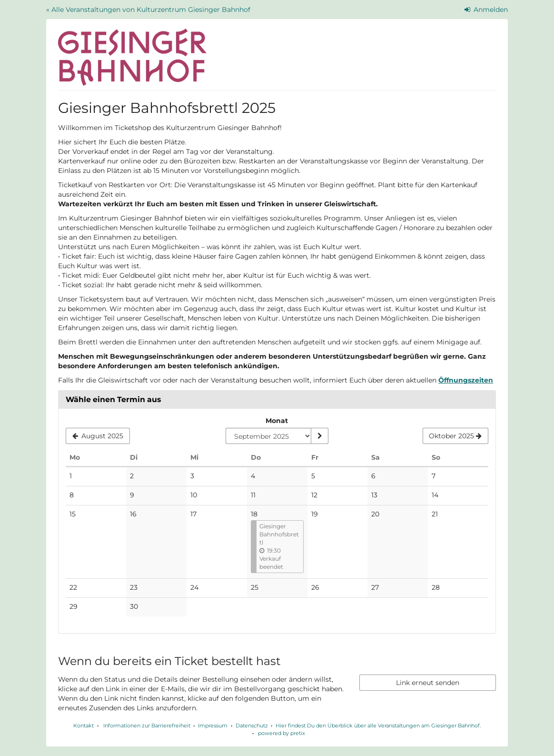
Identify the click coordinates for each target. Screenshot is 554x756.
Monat (277, 421)
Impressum (213, 726)
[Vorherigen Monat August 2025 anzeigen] (98, 436)
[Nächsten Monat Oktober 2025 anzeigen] (455, 436)
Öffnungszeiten (466, 380)
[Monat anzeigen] (319, 436)
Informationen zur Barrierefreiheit (146, 726)
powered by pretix (282, 733)
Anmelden (486, 10)
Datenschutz (252, 726)
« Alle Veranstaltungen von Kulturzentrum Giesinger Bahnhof (148, 10)
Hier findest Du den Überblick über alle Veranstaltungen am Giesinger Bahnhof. (378, 726)
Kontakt (84, 726)
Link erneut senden (428, 683)
